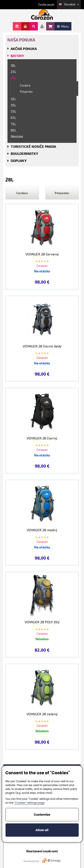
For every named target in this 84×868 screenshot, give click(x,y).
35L (13, 105)
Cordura (25, 85)
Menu (63, 26)
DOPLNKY (19, 161)
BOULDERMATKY (24, 153)
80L (13, 130)
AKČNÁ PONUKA (24, 49)
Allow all (42, 830)
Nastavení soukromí (42, 851)
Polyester (26, 92)
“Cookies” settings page (29, 803)
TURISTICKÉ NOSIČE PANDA (33, 146)
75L (13, 124)
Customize (42, 815)
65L (13, 118)
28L (13, 78)
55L (13, 111)
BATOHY (17, 56)
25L (13, 72)
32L (13, 99)
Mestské (17, 136)
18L (13, 65)
